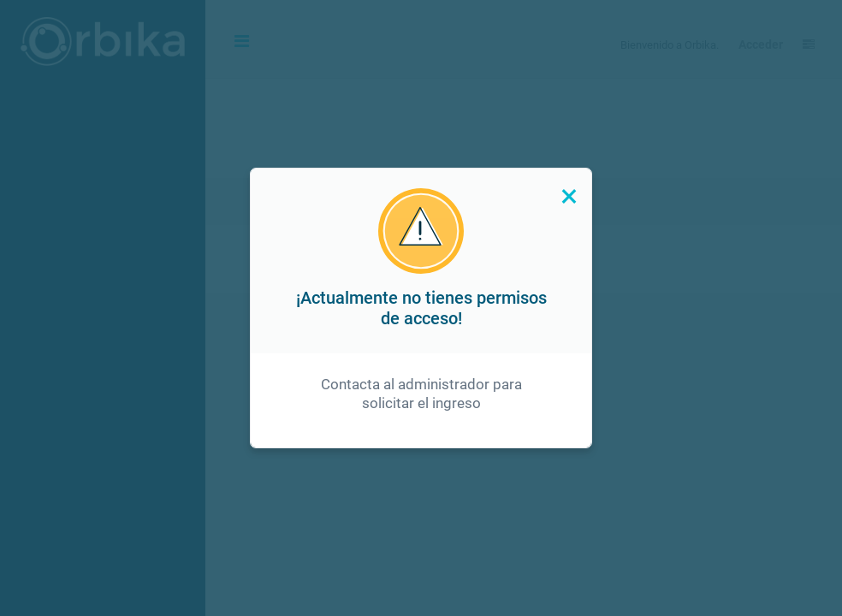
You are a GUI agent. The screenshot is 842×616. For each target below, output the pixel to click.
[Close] (568, 196)
